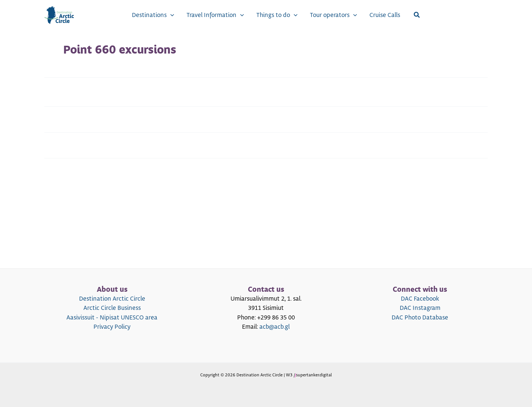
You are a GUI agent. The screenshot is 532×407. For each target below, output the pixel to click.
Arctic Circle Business (112, 308)
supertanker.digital (314, 375)
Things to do (277, 15)
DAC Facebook (420, 299)
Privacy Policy (112, 327)
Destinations (153, 15)
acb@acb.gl (274, 327)
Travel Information (215, 15)
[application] (170, 15)
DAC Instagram (420, 308)
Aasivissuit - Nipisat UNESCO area (112, 318)
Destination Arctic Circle (112, 299)
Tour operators (333, 15)
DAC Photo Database (420, 318)
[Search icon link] (417, 15)
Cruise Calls (385, 15)
